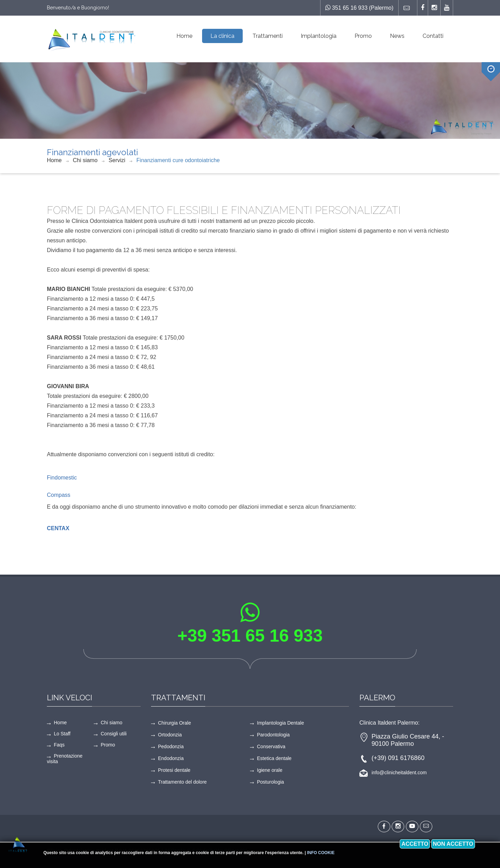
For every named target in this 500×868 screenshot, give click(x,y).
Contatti (433, 36)
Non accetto (453, 844)
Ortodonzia (170, 735)
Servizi (117, 160)
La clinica (222, 36)
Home (184, 36)
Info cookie (321, 853)
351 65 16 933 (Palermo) (359, 8)
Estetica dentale (274, 758)
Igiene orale (270, 770)
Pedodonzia (171, 746)
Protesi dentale (174, 770)
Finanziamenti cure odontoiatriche (178, 160)
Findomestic (62, 478)
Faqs (59, 745)
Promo (363, 36)
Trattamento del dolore (182, 782)
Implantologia (319, 36)
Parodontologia (273, 735)
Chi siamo (85, 160)
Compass (59, 495)
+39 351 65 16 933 (250, 636)
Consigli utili (114, 734)
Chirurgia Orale (174, 723)
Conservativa (271, 746)
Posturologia (270, 782)
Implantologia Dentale (280, 723)
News (397, 36)
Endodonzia (171, 758)
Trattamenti (268, 36)
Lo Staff (62, 734)
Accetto (415, 844)
